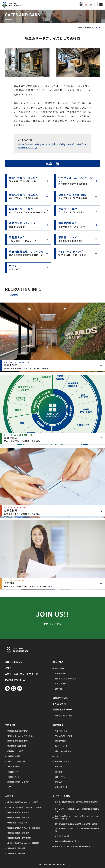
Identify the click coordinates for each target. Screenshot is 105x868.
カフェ (10, 787)
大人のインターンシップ (65, 716)
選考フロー (59, 689)
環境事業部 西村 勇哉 (16, 853)
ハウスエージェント (63, 731)
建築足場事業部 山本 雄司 (18, 812)
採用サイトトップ (14, 662)
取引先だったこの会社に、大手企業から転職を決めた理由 (77, 830)
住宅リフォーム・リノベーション (21, 736)
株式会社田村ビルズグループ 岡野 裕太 (24, 828)
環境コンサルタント (63, 751)
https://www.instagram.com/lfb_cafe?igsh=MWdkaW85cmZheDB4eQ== (52, 146)
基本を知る (58, 662)
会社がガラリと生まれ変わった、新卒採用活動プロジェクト (77, 810)
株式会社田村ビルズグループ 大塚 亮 (23, 802)
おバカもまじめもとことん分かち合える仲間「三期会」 (77, 824)
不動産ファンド (14, 777)
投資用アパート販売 (15, 751)
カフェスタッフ (61, 787)
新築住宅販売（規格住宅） (18, 741)
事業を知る (89, 28)
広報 (57, 756)
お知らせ (9, 668)
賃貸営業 (59, 767)
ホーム (80, 28)
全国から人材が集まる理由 (66, 679)
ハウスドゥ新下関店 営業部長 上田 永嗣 (24, 807)
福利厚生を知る (60, 698)
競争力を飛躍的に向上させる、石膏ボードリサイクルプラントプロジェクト (77, 817)
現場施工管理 (60, 741)
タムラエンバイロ (14, 680)
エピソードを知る (61, 796)
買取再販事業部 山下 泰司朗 (19, 838)
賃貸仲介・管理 (14, 756)
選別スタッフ (60, 777)
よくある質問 (59, 704)
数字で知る (59, 668)
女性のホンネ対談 (62, 836)
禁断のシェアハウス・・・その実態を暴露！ (73, 846)
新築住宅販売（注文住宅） (18, 731)
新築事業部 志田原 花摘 (17, 823)
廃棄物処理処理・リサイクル (19, 782)
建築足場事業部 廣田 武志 (18, 818)
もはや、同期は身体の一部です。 (68, 841)
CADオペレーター (62, 746)
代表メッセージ (61, 673)
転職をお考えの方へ (62, 709)
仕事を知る (58, 725)
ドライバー (59, 782)
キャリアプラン (61, 684)
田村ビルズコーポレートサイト (20, 674)
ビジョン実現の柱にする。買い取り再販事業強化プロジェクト (77, 803)
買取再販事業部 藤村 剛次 (18, 833)
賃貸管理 (59, 772)
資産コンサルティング (16, 762)
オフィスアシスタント (64, 736)
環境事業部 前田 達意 (16, 848)
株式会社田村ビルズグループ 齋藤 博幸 (24, 843)
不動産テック (13, 772)
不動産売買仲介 (14, 767)
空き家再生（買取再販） (17, 746)
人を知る (9, 796)
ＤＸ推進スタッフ (62, 762)
